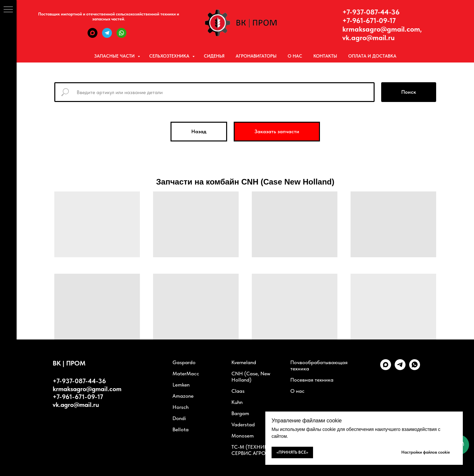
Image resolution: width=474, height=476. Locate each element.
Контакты (325, 56)
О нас (295, 56)
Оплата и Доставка (372, 56)
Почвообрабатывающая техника (319, 365)
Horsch (181, 407)
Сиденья (214, 56)
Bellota (181, 429)
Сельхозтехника (170, 56)
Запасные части (115, 56)
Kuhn (237, 402)
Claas (238, 391)
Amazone (183, 396)
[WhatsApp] (121, 36)
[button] (277, 132)
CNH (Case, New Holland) (251, 377)
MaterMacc (186, 374)
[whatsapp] (415, 368)
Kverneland (244, 362)
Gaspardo (184, 362)
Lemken (181, 385)
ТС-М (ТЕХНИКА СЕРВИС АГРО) (251, 450)
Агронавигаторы (256, 56)
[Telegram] (107, 36)
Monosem (243, 436)
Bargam (240, 413)
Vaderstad (243, 425)
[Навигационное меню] (8, 10)
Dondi (179, 418)
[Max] (92, 36)
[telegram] (400, 368)
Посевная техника (312, 380)
